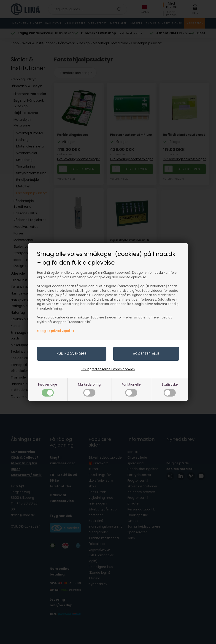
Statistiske (170, 389)
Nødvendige (48, 389)
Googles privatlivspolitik (56, 331)
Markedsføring (89, 389)
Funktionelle (131, 389)
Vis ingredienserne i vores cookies (108, 369)
